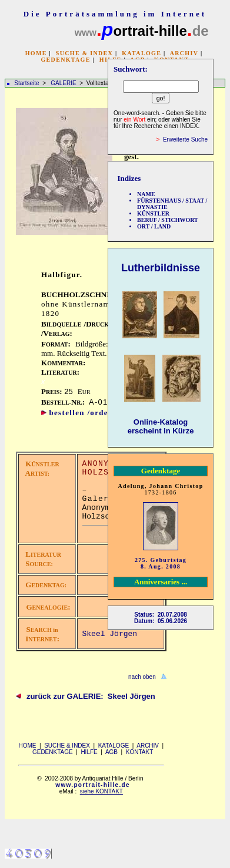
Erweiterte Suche (185, 139)
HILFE (89, 752)
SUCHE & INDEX (84, 53)
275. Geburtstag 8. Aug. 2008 (161, 563)
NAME (146, 194)
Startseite (26, 83)
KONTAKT (139, 752)
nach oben (142, 677)
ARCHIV (184, 53)
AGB (111, 752)
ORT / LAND (154, 226)
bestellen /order (81, 413)
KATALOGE (141, 53)
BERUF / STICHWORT (168, 220)
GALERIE (64, 83)
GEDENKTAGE (65, 60)
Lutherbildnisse (161, 268)
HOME (36, 53)
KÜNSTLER (153, 213)
